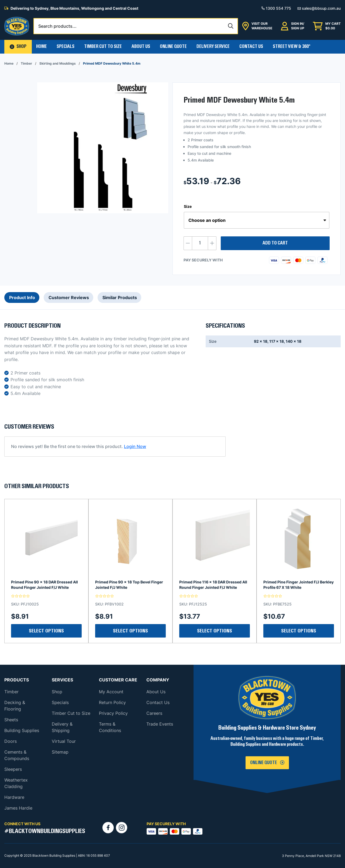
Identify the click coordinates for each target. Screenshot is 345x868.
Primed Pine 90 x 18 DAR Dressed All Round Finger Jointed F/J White (44, 585)
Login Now (135, 446)
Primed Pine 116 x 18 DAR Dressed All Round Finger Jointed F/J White (213, 585)
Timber (26, 63)
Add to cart (275, 243)
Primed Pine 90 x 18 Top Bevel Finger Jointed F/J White (129, 585)
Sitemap (60, 752)
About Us (141, 47)
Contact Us (251, 47)
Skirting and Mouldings (58, 63)
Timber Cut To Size (103, 47)
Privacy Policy (113, 713)
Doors (11, 741)
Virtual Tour (64, 741)
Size (188, 206)
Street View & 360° (292, 47)
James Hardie (18, 808)
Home (42, 47)
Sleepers (13, 769)
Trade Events (160, 724)
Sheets (11, 720)
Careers (154, 713)
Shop (57, 692)
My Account (111, 692)
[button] (18, 47)
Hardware (14, 797)
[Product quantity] (200, 243)
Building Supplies (22, 730)
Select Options (46, 631)
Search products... (57, 26)
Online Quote (173, 47)
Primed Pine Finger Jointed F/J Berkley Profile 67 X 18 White (299, 585)
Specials (65, 47)
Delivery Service (213, 47)
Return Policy (112, 702)
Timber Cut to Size (71, 713)
